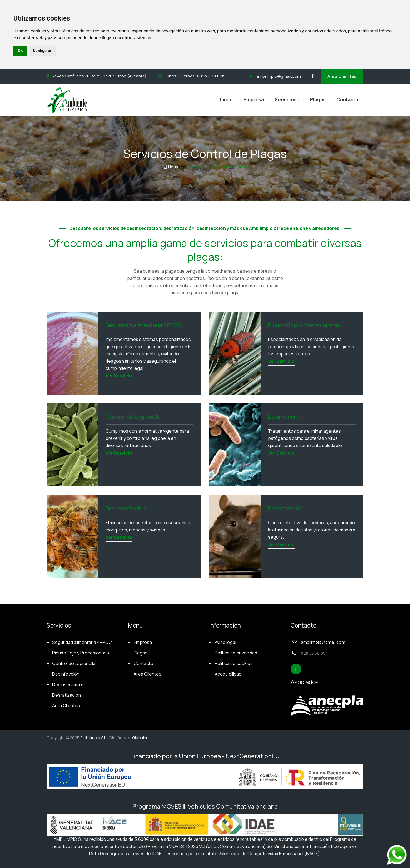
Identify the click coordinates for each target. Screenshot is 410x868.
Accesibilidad (228, 674)
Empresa (254, 100)
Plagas (318, 100)
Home (172, 167)
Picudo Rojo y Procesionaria (81, 653)
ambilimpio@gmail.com (279, 76)
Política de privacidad (236, 653)
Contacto (347, 100)
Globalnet (141, 738)
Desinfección (66, 674)
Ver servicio (119, 376)
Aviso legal (225, 642)
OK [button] (20, 51)
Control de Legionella (74, 663)
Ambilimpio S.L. (94, 738)
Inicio (226, 100)
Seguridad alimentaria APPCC (82, 642)
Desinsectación (68, 684)
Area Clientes (342, 76)
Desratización (67, 695)
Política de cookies (234, 663)
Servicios (286, 100)
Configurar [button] (42, 51)
